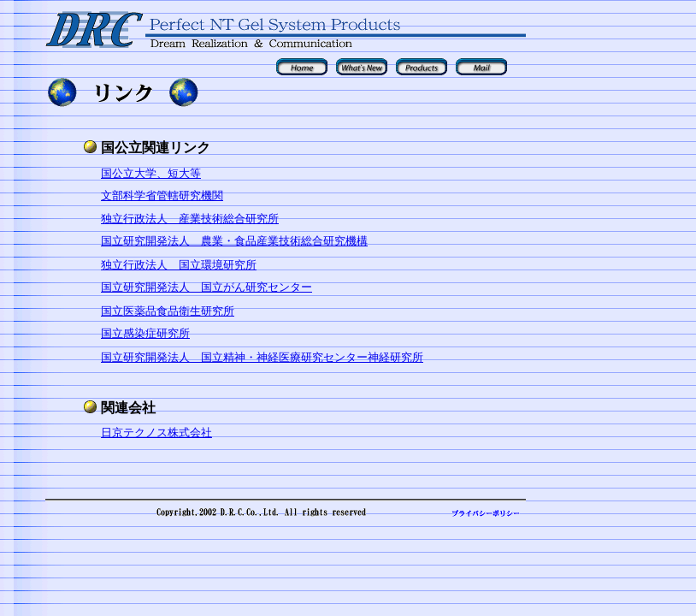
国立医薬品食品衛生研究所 (168, 311)
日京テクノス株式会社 (156, 432)
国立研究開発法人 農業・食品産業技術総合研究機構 (234, 241)
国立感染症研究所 (145, 333)
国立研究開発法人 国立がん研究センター (206, 287)
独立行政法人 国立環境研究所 (179, 265)
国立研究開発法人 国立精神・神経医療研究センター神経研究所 (262, 357)
